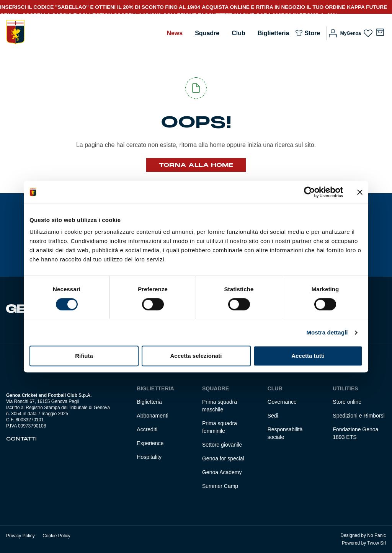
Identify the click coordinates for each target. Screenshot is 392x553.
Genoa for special (223, 458)
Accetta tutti (308, 356)
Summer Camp (220, 486)
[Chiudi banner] (360, 192)
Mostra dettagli (327, 332)
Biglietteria (274, 33)
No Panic (376, 535)
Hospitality (149, 457)
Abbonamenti (153, 416)
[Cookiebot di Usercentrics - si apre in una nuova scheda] (310, 192)
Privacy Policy (20, 536)
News (175, 33)
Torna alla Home (196, 165)
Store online (347, 402)
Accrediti (147, 429)
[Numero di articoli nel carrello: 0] (380, 32)
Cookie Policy (56, 536)
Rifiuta (84, 356)
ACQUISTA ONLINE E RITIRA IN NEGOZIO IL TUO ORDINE (274, 7)
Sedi (273, 416)
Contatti (21, 439)
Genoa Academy (222, 472)
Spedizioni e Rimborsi (359, 416)
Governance (282, 402)
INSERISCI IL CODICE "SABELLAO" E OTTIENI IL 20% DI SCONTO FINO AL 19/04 (100, 7)
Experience (150, 443)
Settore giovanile (222, 445)
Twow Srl (376, 543)
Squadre (207, 33)
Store (312, 33)
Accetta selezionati (196, 356)
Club (238, 33)
